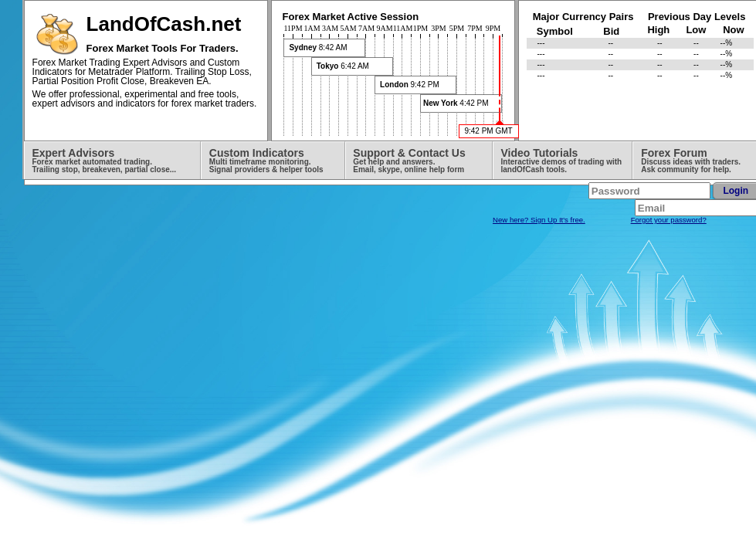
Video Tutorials (562, 160)
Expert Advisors (104, 160)
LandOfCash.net (164, 24)
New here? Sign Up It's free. (539, 220)
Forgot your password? (669, 220)
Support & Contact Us (409, 160)
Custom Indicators (266, 160)
